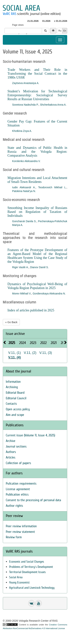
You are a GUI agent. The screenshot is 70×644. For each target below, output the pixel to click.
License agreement (18, 489)
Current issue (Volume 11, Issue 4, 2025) (30, 435)
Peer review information (21, 526)
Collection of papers (18, 463)
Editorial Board (15, 393)
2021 (54, 343)
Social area (21, 8)
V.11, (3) (46, 353)
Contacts (11, 404)
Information (13, 382)
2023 (33, 343)
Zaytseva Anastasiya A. (26, 83)
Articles (11, 457)
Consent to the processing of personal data (33, 500)
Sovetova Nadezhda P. (25, 105)
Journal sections (16, 446)
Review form (14, 537)
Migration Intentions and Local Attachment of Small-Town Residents (37, 180)
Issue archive (15, 334)
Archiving (12, 387)
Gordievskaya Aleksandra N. (49, 294)
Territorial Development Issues (27, 572)
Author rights (14, 506)
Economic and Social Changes (27, 562)
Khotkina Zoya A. (22, 131)
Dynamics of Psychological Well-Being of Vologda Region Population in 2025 (37, 286)
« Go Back (11, 322)
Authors (11, 452)
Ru (60, 31)
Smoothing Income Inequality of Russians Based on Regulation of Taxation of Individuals (37, 212)
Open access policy (18, 409)
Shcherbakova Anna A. (53, 105)
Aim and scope (15, 415)
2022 (43, 343)
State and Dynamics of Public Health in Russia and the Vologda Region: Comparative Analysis (37, 152)
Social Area (16, 577)
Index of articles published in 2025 (31, 310)
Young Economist (19, 582)
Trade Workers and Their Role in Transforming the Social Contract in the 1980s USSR (37, 74)
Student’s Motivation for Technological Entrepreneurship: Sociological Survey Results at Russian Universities (37, 95)
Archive (11, 441)
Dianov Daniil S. (39, 267)
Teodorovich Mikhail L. (52, 187)
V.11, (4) (14, 357)
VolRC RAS (10, 14)
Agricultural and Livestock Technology (32, 588)
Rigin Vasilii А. (20, 267)
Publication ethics (17, 495)
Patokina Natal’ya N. (24, 191)
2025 (12, 343)
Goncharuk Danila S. (24, 221)
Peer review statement (20, 532)
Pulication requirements (21, 484)
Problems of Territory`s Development (31, 567)
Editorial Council (16, 398)
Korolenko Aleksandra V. (26, 161)
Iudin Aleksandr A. (24, 187)
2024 (22, 343)
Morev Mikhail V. (22, 294)
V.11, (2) (30, 353)
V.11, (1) (14, 353)
